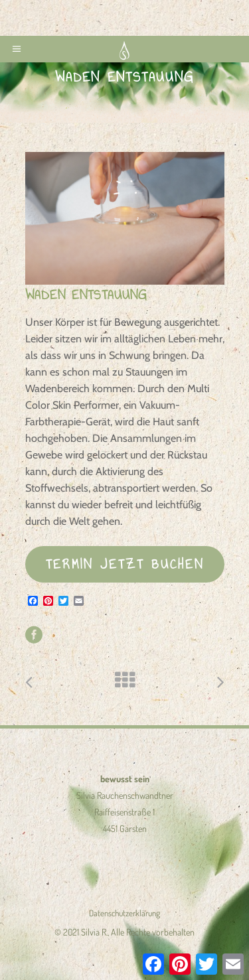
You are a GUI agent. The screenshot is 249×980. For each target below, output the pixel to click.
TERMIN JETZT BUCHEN (125, 564)
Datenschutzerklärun (123, 913)
